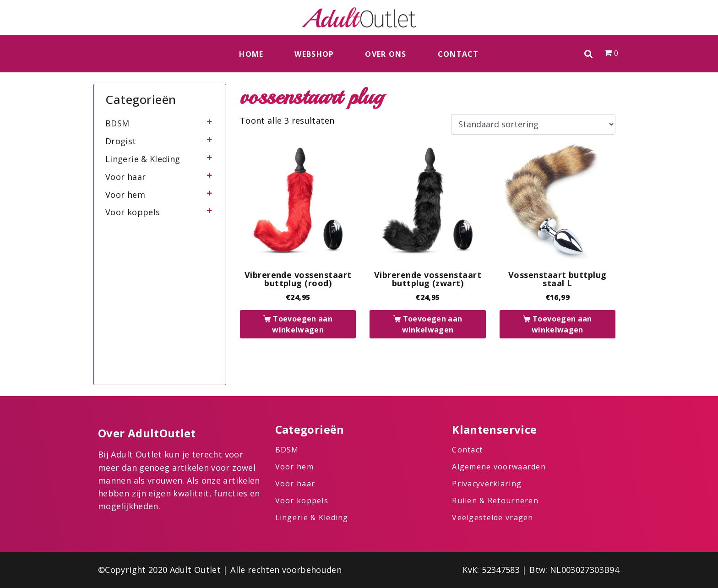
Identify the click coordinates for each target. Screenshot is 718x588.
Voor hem (125, 195)
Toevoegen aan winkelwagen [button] (302, 324)
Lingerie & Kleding (143, 159)
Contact (458, 54)
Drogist (121, 141)
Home (251, 54)
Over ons (386, 54)
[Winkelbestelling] (533, 125)
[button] (589, 54)
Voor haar (125, 177)
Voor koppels (133, 212)
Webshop (314, 54)
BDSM (117, 123)
